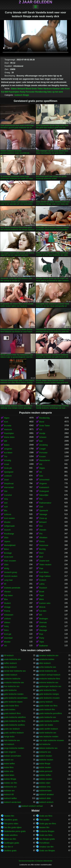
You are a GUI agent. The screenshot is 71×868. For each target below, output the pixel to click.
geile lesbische (10, 690)
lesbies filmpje (10, 779)
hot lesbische (45, 744)
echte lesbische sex (48, 667)
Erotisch (43, 580)
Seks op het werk (55, 92)
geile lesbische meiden (14, 694)
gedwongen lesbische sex (50, 686)
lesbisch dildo (45, 798)
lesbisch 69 (9, 794)
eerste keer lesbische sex (15, 671)
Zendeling (44, 445)
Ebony (42, 541)
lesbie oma (9, 771)
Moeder (7, 522)
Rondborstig (41, 92)
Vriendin (43, 530)
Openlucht (44, 511)
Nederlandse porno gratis (15, 831)
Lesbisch (8, 476)
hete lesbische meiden (49, 737)
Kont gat (8, 634)
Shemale (43, 623)
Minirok (42, 607)
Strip (6, 499)
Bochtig (42, 549)
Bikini (42, 599)
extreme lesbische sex (49, 683)
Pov (41, 499)
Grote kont (8, 557)
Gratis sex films (46, 816)
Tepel (42, 596)
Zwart (6, 480)
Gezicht (7, 530)
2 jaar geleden (35, 2)
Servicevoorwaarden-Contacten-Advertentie (35, 861)
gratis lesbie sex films (48, 706)
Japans (7, 541)
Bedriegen (44, 619)
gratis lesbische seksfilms (15, 717)
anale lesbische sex (12, 659)
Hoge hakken (45, 576)
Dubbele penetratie (12, 588)
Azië (6, 507)
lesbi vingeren (10, 752)
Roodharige (9, 534)
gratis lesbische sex (48, 717)
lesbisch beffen (10, 798)
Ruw (41, 634)
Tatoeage (43, 514)
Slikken (7, 623)
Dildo (6, 538)
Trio (6, 457)
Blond (28, 89)
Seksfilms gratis (11, 820)
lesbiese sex (9, 791)
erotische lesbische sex (14, 683)
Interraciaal (9, 487)
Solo (41, 476)
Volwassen (9, 615)
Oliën (6, 565)
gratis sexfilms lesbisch (14, 733)
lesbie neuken (45, 767)
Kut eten (43, 611)
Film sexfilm (44, 820)
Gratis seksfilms (11, 835)
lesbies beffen (45, 775)
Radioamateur (45, 503)
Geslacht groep (10, 572)
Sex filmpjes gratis (47, 839)
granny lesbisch (46, 702)
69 (5, 584)
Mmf (41, 557)
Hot (41, 464)
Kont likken (44, 572)
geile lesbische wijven (13, 702)
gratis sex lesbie (46, 725)
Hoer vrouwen (10, 561)
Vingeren (43, 484)
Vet (5, 646)
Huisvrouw (44, 545)
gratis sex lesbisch (12, 729)
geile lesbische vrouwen (49, 698)
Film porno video (11, 824)
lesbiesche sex (10, 787)
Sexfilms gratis (10, 851)
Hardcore (48, 89)
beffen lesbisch (10, 663)
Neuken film (9, 816)
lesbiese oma (45, 787)
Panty (23, 92)
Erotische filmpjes (47, 831)
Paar (41, 568)
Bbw (6, 599)
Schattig (7, 460)
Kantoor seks (58, 89)
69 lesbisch (9, 656)
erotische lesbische (12, 679)
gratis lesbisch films (12, 713)
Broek (42, 592)
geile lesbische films (48, 690)
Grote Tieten (37, 89)
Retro (6, 630)
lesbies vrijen (45, 783)
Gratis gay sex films (48, 824)
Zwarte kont (44, 561)
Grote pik (8, 468)
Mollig (6, 568)
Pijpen (7, 418)
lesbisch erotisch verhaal (32, 806)
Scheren (43, 437)
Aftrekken (43, 538)
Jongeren (8, 449)
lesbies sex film (10, 783)
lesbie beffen (9, 764)
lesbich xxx (9, 760)
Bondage (8, 553)
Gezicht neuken (11, 576)
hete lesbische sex (12, 740)
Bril (41, 615)
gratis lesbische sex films (15, 721)
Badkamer (44, 646)
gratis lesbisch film (47, 710)
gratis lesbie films (11, 706)
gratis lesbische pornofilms (51, 713)
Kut (3, 92)
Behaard (21, 89)
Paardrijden (14, 92)
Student (7, 603)
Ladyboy (43, 626)
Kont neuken (9, 518)
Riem (42, 553)
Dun (41, 526)
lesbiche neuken (46, 760)
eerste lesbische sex (48, 671)
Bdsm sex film (10, 839)
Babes (14, 89)
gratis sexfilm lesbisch (49, 729)
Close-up (43, 518)
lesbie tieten (9, 775)
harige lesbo (9, 737)
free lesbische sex (12, 686)
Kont (67, 89)
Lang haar (8, 580)
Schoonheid (44, 480)
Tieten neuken (45, 565)
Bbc (6, 511)
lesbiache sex (45, 752)
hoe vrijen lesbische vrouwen (52, 740)
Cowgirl (42, 449)
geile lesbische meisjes (49, 694)
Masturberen (45, 460)
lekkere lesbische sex (48, 748)
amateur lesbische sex (49, 656)
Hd (40, 472)
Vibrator (7, 592)
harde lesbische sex (48, 733)
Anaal (6, 464)
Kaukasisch (44, 487)
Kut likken (8, 453)
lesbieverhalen (45, 791)
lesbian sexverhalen (13, 756)
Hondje (42, 433)
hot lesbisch (9, 744)
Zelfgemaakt (9, 526)
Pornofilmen (44, 843)
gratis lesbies (10, 710)
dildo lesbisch (45, 663)
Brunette (8, 426)
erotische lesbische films (50, 679)
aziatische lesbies (47, 659)
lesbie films (9, 767)
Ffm (41, 534)
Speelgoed (9, 472)
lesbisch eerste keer (13, 802)
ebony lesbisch (10, 667)
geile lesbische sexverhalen (16, 698)
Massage (43, 630)
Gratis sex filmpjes (47, 851)
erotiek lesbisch (11, 675)
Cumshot (8, 495)
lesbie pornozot (46, 771)
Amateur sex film (46, 847)
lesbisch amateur (47, 794)
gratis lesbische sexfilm (49, 721)
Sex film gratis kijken (13, 827)
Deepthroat (9, 484)
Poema (7, 611)
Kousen (43, 457)
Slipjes (42, 468)
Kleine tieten (9, 437)
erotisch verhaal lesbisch (50, 675)
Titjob (42, 642)
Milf (7, 92)
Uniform (7, 619)
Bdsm (6, 549)
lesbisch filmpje (22, 95)
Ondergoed (44, 491)
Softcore (8, 514)
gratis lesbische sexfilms (14, 725)
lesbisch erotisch (46, 802)
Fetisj (6, 626)
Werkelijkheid (10, 545)
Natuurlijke (44, 495)
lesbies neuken (46, 779)
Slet (6, 491)
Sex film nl (8, 847)
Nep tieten (8, 596)
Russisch (43, 588)
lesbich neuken (46, 756)
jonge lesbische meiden (14, 748)
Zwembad (8, 638)
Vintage (7, 607)
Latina (42, 584)
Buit (41, 441)
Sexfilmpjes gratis (12, 843)
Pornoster (30, 92)
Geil (6, 503)
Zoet (41, 507)
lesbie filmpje (45, 764)
